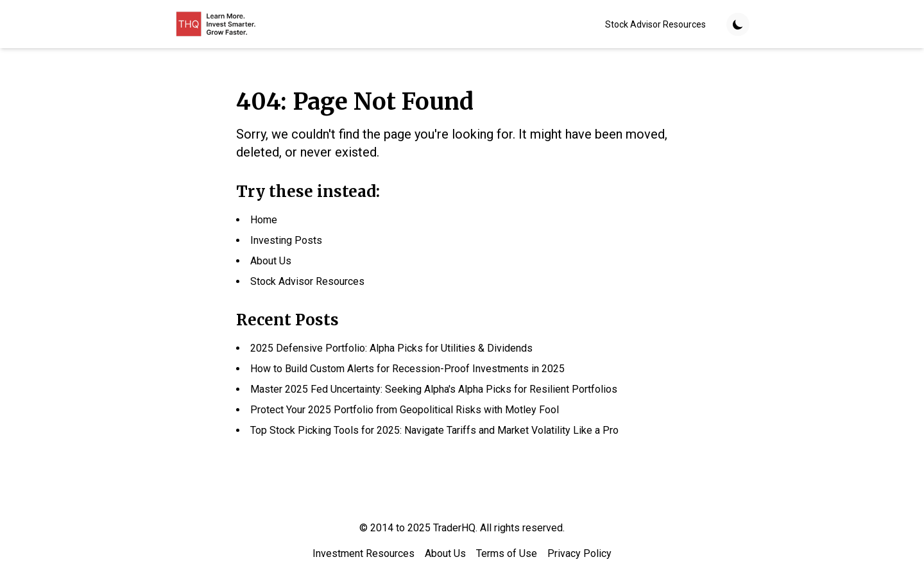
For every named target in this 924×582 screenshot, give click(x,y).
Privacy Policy (579, 553)
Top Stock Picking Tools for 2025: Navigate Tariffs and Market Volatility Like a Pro (434, 430)
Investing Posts (286, 240)
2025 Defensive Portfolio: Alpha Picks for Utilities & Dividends (391, 348)
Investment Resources (364, 553)
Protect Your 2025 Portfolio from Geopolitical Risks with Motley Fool (405, 410)
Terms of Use (507, 553)
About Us (271, 261)
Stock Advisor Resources (655, 24)
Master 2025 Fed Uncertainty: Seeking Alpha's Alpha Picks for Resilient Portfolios (434, 389)
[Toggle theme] (738, 24)
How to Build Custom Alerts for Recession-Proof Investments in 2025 (407, 369)
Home (264, 220)
